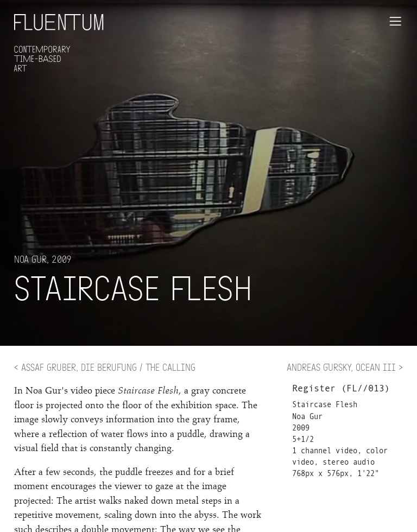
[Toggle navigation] (395, 21)
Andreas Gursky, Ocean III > (345, 367)
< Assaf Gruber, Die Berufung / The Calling (105, 367)
